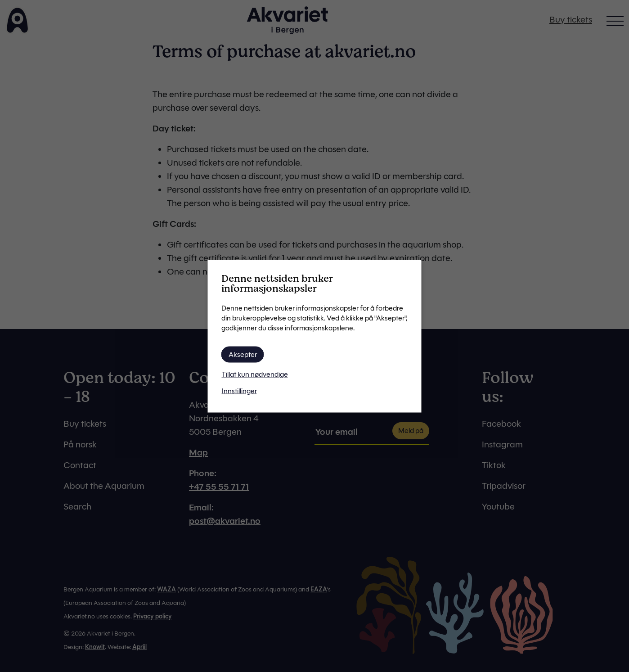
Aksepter (243, 354)
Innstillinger (239, 390)
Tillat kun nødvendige (255, 374)
